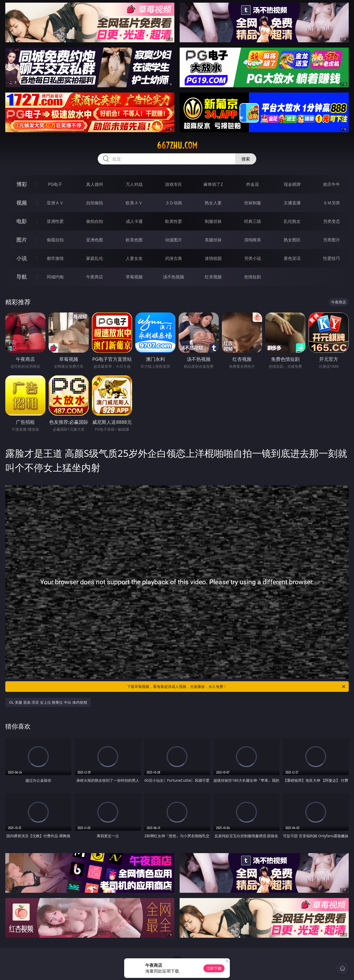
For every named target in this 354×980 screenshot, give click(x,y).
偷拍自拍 (95, 221)
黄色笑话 (292, 258)
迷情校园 (213, 258)
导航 (22, 277)
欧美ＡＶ (134, 203)
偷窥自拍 (55, 240)
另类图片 (332, 240)
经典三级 (253, 221)
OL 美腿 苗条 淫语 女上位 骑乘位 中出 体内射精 (48, 702)
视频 (22, 203)
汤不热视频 (174, 277)
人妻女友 (134, 258)
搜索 (246, 159)
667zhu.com (177, 145)
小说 (22, 258)
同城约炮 (55, 277)
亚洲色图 (95, 240)
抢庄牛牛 (332, 184)
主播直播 (292, 203)
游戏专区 (174, 184)
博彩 (22, 184)
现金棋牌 (292, 184)
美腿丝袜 (213, 240)
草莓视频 (134, 277)
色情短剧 (253, 277)
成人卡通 (134, 221)
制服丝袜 (213, 221)
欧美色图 (134, 240)
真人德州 (95, 184)
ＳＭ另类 (332, 203)
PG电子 (55, 184)
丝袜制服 (253, 203)
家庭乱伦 (95, 258)
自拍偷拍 (95, 203)
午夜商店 (95, 277)
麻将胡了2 (213, 184)
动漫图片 (174, 240)
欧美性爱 (174, 221)
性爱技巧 (332, 258)
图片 (22, 240)
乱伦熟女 (292, 221)
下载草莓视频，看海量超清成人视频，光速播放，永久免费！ (237, 687)
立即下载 (214, 968)
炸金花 (253, 184)
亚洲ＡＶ (55, 203)
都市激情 (55, 258)
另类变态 (332, 221)
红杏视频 (213, 277)
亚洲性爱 (55, 221)
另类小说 (253, 258)
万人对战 (134, 184)
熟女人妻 (213, 203)
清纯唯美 (253, 240)
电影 (22, 221)
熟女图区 (292, 240)
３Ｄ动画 (174, 203)
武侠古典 (174, 258)
